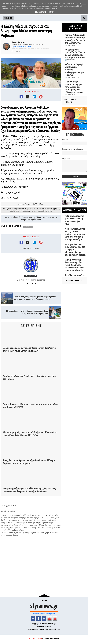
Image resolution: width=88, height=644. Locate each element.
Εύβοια (38, 229)
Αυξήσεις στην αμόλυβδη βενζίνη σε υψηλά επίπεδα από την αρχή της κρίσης (75, 54)
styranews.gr (36, 232)
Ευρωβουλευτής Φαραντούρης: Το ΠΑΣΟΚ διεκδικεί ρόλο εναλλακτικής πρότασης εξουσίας (74, 265)
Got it (51, 12)
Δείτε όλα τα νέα (73, 281)
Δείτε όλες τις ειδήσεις (75, 101)
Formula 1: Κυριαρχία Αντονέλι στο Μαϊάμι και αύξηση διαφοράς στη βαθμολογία (75, 39)
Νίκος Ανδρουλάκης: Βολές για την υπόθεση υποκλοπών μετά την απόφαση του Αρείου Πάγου (75, 234)
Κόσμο (24, 232)
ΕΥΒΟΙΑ (28, 239)
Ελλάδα (49, 229)
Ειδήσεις (25, 229)
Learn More (41, 12)
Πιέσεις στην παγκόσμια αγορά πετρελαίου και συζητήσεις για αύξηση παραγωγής (74, 87)
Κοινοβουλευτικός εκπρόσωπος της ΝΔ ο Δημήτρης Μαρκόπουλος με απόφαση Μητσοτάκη (75, 250)
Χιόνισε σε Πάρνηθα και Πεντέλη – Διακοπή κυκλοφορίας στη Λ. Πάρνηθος (74, 70)
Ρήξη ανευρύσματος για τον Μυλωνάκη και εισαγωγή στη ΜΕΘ (74, 220)
